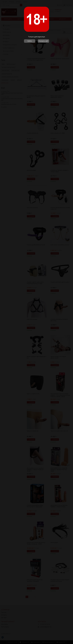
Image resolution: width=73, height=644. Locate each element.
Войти (30, 41)
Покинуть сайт (43, 41)
